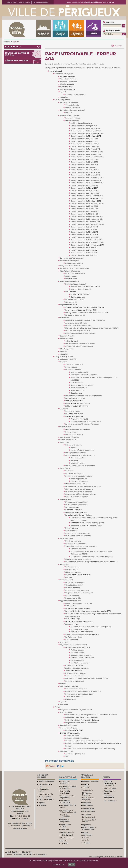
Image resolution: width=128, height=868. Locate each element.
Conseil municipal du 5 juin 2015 (84, 229)
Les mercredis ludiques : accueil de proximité (84, 396)
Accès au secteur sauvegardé (77, 668)
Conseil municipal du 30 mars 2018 (85, 170)
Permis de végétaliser (74, 730)
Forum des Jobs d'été (79, 419)
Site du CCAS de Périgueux (89, 799)
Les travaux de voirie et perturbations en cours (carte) (87, 678)
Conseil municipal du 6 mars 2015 (84, 235)
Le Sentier (69, 471)
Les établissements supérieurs (77, 429)
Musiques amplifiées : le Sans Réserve (81, 494)
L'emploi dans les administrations (79, 346)
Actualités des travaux (69, 725)
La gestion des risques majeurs (78, 608)
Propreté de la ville (73, 598)
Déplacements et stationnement (73, 645)
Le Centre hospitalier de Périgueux (79, 621)
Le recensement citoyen (75, 299)
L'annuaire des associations (76, 502)
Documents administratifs (76, 284)
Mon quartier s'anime (74, 401)
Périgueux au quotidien (64, 357)
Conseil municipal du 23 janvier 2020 (86, 131)
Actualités (64, 97)
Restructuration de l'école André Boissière (82, 720)
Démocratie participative (70, 733)
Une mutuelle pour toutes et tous (79, 603)
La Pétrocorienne (72, 567)
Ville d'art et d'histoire (79, 481)
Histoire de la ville (67, 84)
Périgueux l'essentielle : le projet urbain (76, 710)
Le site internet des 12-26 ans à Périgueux (82, 424)
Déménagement (77, 660)
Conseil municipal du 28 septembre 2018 (87, 157)
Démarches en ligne (17, 61)
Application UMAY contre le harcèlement (82, 634)
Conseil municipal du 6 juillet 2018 (84, 159)
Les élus (69, 113)
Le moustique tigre (73, 619)
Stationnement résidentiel (81, 655)
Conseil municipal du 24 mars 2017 (85, 190)
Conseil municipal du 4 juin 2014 (84, 250)
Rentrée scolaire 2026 (79, 372)
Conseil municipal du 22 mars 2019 (85, 144)
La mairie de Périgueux (69, 102)
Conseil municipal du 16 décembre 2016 (87, 196)
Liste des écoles (77, 382)
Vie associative (66, 499)
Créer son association (74, 510)
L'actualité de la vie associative (78, 533)
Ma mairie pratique (62, 100)
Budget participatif (73, 736)
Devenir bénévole (72, 528)
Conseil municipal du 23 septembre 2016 (87, 203)
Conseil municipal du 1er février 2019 (85, 149)
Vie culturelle (65, 468)
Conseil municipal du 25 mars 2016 (85, 211)
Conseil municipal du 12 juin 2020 (84, 126)
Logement (64, 642)
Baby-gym (75, 460)
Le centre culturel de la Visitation (79, 492)
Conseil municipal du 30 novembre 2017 (87, 177)
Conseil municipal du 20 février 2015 (85, 237)
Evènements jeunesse (74, 416)
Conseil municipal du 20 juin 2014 (84, 248)
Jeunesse (64, 409)
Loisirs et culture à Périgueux (77, 406)
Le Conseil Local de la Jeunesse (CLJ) (86, 422)
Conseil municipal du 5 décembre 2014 (86, 240)
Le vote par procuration (80, 294)
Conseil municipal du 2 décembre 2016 (87, 198)
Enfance (63, 362)
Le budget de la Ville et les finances (75, 268)
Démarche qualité (73, 107)
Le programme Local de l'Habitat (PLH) (81, 310)
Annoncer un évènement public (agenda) (87, 523)
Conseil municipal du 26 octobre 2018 (86, 154)
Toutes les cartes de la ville (17, 54)
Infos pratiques (71, 432)
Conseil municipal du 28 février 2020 (85, 128)
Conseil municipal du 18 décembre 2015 (87, 216)
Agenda (63, 92)
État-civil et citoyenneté (70, 281)
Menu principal (56, 71)
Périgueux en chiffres (69, 81)
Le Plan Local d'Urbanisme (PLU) (79, 325)
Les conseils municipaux (70, 115)
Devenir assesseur (78, 297)
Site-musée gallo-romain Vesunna (79, 489)
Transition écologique (69, 728)
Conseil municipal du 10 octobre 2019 (86, 136)
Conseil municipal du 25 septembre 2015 (87, 224)
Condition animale (78, 549)
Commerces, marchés (69, 686)
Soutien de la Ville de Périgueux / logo (86, 525)
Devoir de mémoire (73, 541)
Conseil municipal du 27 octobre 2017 (86, 180)
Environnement (66, 580)
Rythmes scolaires (78, 390)
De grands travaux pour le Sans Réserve (81, 723)
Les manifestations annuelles (82, 450)
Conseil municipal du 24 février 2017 (85, 193)
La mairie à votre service (75, 273)
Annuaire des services (74, 263)
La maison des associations (76, 505)
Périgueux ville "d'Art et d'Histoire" (79, 476)
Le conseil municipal (74, 118)
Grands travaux (66, 712)
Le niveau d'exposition (79, 629)
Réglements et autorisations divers (79, 694)
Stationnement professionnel (82, 658)
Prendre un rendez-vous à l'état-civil (85, 286)
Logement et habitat (68, 305)
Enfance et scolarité (73, 370)
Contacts (119, 857)
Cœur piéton (70, 699)
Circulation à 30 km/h (74, 665)
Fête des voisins (72, 569)
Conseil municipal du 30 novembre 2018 (87, 152)
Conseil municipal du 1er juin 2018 (84, 164)
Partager (51, 766)
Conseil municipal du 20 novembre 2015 (87, 219)
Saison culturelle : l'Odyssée (77, 497)
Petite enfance (71, 367)
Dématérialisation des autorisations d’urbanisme (85, 320)
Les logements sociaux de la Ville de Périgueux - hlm (87, 313)
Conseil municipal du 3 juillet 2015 (84, 227)
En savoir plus (59, 864)
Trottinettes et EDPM (74, 671)
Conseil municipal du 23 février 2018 (85, 172)
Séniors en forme (78, 463)
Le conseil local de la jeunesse (72, 258)
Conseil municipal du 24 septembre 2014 (87, 245)
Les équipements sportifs (75, 453)
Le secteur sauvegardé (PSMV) (77, 331)
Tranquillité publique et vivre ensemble (81, 546)
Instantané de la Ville (69, 79)
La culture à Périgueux (74, 473)
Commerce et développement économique (83, 691)
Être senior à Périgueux (69, 437)
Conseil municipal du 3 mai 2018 (84, 167)
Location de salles (67, 336)
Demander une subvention (76, 512)
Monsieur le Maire (20, 828)
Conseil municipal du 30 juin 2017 (84, 185)
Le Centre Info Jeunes (74, 414)
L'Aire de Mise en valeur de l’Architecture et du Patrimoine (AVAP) (92, 328)
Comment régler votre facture (77, 403)
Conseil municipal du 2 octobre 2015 (85, 222)
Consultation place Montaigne (78, 738)
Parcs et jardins (66, 87)
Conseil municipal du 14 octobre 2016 (86, 201)
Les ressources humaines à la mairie (80, 344)
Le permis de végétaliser (75, 582)
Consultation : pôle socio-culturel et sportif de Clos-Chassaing (90, 749)
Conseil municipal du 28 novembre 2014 (87, 242)
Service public (71, 276)
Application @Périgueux (75, 754)
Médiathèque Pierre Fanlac (76, 484)
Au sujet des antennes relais (82, 632)
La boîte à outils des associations (78, 515)
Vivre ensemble (66, 538)
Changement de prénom (81, 289)
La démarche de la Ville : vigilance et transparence (91, 627)
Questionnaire (76, 393)
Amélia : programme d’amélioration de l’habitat (85, 307)
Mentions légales (96, 857)
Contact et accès (72, 105)
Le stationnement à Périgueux (78, 647)
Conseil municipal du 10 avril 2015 (84, 232)
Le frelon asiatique (73, 588)
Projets (57, 707)
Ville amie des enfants (74, 364)
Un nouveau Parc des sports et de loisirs (81, 717)
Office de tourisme (68, 89)
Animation (64, 564)
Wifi (67, 756)
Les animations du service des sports (80, 455)
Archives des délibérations (81, 123)
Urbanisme (65, 318)
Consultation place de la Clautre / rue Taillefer (84, 741)
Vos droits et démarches (70, 271)
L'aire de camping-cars (75, 681)
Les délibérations (72, 120)
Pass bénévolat (71, 531)
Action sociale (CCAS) (69, 440)
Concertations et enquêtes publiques (80, 333)
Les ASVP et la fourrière (80, 663)
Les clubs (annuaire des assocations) (80, 466)
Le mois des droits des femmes (78, 536)
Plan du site (109, 857)
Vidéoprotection (72, 640)
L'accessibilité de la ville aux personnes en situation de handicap (91, 562)
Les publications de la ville (71, 266)
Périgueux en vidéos (68, 359)
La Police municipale (74, 637)
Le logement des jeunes (75, 315)
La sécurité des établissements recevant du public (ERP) (88, 611)
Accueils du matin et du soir (82, 385)
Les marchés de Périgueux (76, 689)
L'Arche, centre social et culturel (78, 559)
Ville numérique (67, 751)
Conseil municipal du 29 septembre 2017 (87, 183)
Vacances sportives (78, 458)
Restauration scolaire (79, 388)
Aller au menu (12, 2)
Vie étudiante (65, 427)
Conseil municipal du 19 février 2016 (85, 214)
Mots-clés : (110, 22)
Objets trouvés (71, 279)
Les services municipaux (70, 261)
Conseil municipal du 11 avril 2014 (84, 255)
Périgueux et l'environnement (77, 590)
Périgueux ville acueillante (76, 543)
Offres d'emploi (66, 338)
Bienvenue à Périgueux (64, 74)
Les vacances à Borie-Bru (75, 398)
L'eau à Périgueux (72, 595)
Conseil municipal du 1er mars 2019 (85, 146)
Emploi (63, 684)
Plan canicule (71, 606)
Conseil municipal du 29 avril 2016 (84, 209)
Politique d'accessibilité (41, 2)
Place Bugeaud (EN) (79, 479)
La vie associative (72, 507)
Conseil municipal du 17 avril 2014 (84, 253)
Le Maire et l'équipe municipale (73, 110)
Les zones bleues (77, 652)
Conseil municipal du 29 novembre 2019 (87, 133)
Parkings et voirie (77, 650)
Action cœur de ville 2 (74, 697)
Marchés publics (67, 349)
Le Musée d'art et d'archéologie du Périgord (83, 486)
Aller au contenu (25, 2)
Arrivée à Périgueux (68, 76)
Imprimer (118, 46)
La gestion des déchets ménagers (79, 593)
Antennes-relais (72, 624)
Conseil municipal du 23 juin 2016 (84, 206)
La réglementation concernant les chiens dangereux (92, 556)
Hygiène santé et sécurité (70, 601)
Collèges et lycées (73, 411)
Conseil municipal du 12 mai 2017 (84, 188)
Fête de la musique (73, 572)
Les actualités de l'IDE (74, 434)
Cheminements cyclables (76, 673)
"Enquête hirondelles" (74, 585)
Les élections (71, 292)
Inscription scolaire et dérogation (84, 375)
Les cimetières (71, 302)
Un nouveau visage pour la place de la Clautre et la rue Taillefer (91, 715)
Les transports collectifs (75, 676)
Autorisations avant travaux (76, 323)
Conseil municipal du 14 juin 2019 (84, 141)
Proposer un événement (75, 94)
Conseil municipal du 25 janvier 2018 (85, 175)
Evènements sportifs (74, 445)
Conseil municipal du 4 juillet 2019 (84, 139)
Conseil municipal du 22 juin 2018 (84, 162)
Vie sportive (65, 442)
